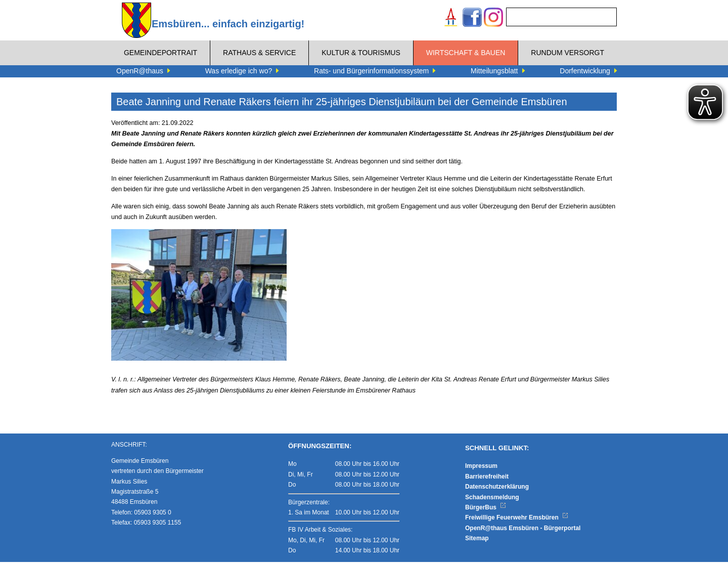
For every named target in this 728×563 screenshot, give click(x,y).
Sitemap (477, 540)
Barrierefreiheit (487, 478)
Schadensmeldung (492, 498)
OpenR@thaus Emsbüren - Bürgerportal (523, 529)
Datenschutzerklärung (497, 488)
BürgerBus (486, 509)
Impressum (481, 467)
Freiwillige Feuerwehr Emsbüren (517, 519)
